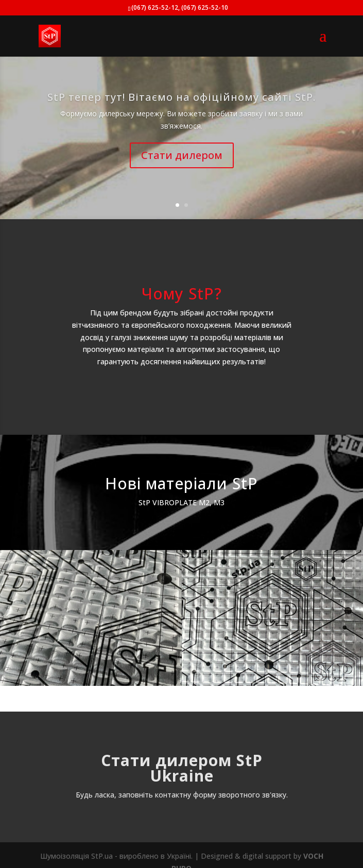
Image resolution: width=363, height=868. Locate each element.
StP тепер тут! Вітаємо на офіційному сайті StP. (181, 97)
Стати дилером (182, 155)
